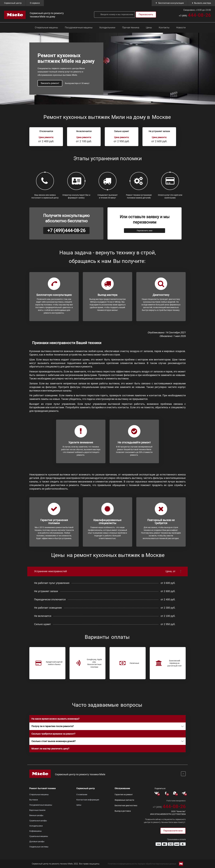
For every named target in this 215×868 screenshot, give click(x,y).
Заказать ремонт (50, 83)
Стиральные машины (46, 27)
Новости (181, 27)
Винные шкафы (36, 815)
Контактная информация (88, 800)
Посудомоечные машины (79, 27)
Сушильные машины (39, 836)
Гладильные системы (39, 847)
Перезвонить (146, 14)
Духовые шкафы (37, 841)
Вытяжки (34, 800)
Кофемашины (36, 831)
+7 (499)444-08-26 (66, 230)
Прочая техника (131, 27)
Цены (149, 27)
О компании (82, 794)
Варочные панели (37, 810)
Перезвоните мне (173, 831)
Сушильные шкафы (38, 821)
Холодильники (107, 27)
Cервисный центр (13, 3)
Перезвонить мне (145, 231)
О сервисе (35, 3)
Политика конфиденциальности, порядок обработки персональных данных (142, 864)
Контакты (164, 27)
